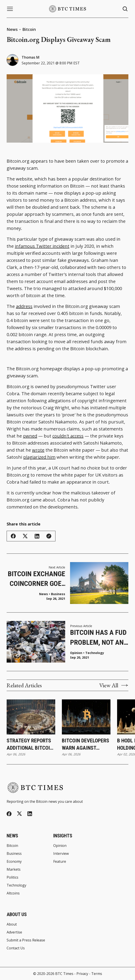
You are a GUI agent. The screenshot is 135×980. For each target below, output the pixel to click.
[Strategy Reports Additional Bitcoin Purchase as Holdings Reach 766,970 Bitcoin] (31, 717)
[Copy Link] (49, 536)
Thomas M (30, 57)
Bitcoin (29, 29)
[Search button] (125, 9)
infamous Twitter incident (42, 246)
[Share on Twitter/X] (25, 536)
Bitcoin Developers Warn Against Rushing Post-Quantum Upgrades (86, 745)
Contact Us (16, 948)
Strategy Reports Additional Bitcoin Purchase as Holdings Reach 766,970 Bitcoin (30, 745)
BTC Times (64, 974)
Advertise (14, 932)
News (12, 29)
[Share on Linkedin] (37, 536)
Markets (14, 869)
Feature (60, 861)
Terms (97, 974)
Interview (61, 853)
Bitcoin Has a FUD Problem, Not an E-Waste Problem (98, 638)
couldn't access (68, 436)
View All (114, 685)
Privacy (82, 974)
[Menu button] (10, 9)
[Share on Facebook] (13, 536)
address (24, 306)
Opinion (76, 653)
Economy (14, 861)
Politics (12, 877)
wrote (38, 450)
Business (58, 594)
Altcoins (13, 893)
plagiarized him (39, 457)
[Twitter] (19, 814)
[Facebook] (9, 814)
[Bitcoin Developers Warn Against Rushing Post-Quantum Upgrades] (86, 717)
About (12, 924)
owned (30, 436)
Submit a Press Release (26, 940)
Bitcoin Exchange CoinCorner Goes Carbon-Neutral (36, 579)
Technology (95, 653)
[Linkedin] (30, 814)
